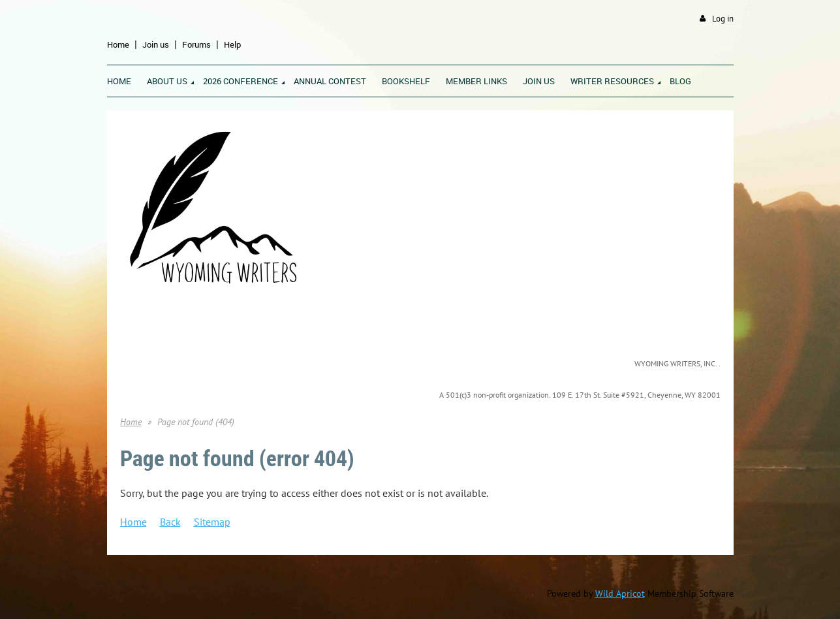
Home (118, 44)
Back (170, 522)
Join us (156, 44)
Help (232, 44)
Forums (196, 44)
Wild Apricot (620, 594)
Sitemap (212, 522)
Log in (723, 19)
